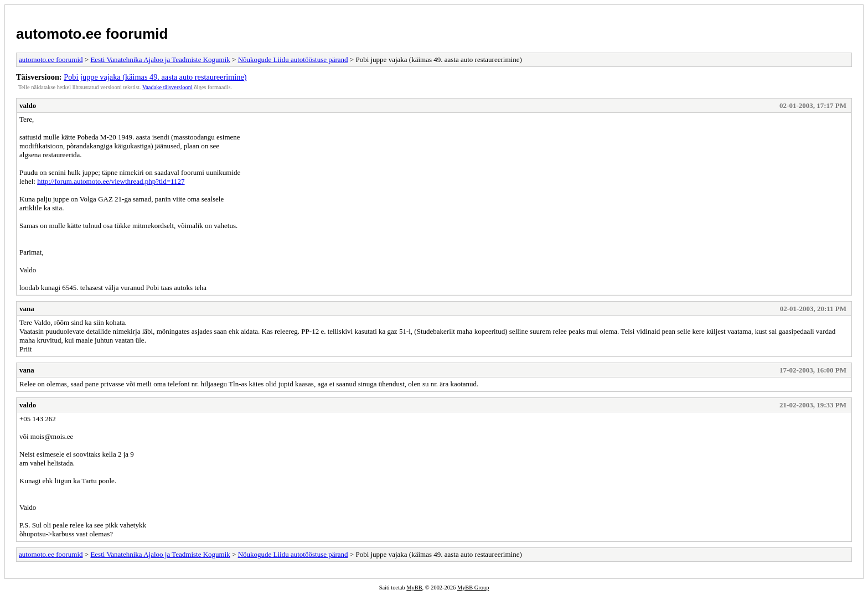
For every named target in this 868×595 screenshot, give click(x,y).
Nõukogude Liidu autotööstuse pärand (293, 59)
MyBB (414, 588)
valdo (28, 105)
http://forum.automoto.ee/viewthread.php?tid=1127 (111, 181)
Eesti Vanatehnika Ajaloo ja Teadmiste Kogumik (160, 59)
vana (27, 309)
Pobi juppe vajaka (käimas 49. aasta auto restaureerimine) (155, 77)
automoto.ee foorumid (92, 34)
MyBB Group (473, 588)
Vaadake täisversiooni (167, 87)
